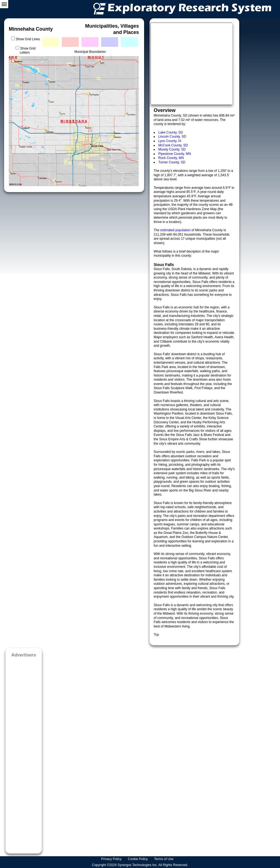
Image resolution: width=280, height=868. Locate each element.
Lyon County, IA (170, 141)
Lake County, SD (171, 132)
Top (156, 635)
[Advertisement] (24, 754)
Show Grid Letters (28, 51)
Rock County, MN (171, 158)
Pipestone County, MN (175, 154)
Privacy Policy (112, 859)
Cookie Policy (138, 859)
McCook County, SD (173, 145)
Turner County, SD (172, 162)
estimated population (176, 230)
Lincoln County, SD (172, 137)
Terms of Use (164, 859)
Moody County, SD (172, 149)
